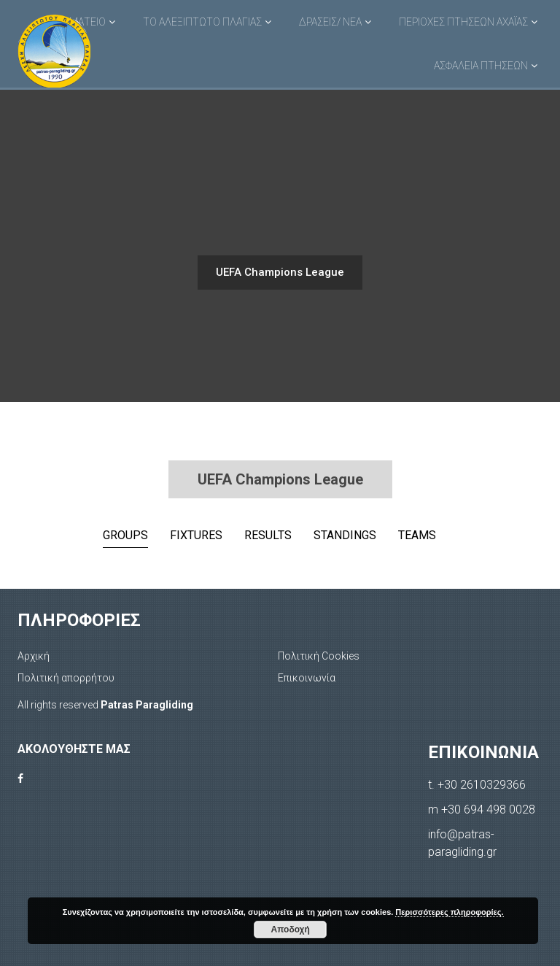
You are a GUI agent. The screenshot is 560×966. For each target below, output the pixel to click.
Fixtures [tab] (196, 535)
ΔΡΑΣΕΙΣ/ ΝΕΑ (330, 22)
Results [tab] (268, 535)
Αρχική (34, 656)
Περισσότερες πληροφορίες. (449, 912)
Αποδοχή (291, 930)
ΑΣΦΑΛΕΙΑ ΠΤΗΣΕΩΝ (481, 66)
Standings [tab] (345, 535)
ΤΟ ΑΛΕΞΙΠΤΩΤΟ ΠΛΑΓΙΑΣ (202, 22)
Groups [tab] (125, 535)
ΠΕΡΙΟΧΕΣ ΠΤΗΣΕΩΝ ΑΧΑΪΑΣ (463, 22)
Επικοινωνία (307, 678)
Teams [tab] (417, 535)
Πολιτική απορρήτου (66, 678)
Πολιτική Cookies (319, 656)
